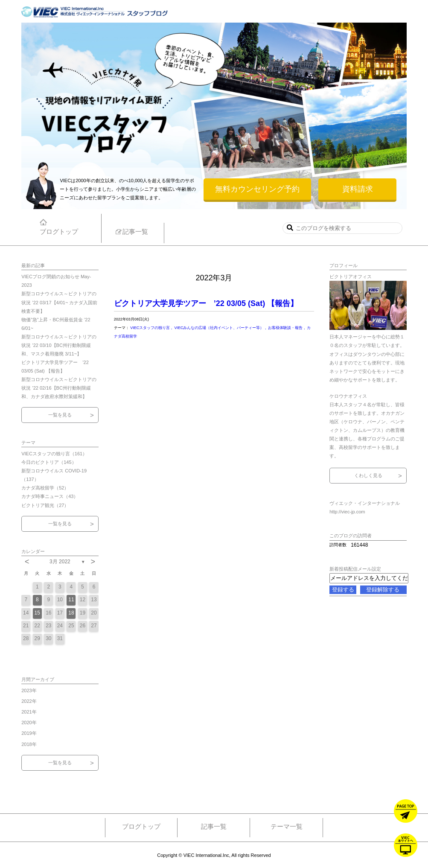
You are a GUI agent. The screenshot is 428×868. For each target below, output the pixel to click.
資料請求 (358, 189)
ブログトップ (141, 826)
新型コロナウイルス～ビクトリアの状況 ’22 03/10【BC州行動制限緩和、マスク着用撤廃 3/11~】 (59, 345)
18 (71, 613)
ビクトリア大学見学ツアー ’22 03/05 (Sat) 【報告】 (206, 303)
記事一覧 (214, 826)
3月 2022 (60, 562)
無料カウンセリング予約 (257, 189)
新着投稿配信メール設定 (355, 569)
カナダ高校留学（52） (45, 488)
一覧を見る (60, 415)
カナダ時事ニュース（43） (50, 496)
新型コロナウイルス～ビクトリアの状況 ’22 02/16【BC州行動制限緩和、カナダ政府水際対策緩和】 (59, 388)
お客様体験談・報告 (286, 328)
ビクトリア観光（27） (45, 505)
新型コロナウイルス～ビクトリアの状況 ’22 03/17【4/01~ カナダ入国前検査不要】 (59, 302)
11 (71, 600)
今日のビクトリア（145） (49, 462)
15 (37, 613)
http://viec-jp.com (347, 512)
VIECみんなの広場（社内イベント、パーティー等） (220, 328)
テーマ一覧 (287, 826)
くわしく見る (368, 475)
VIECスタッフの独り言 (151, 328)
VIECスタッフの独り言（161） (54, 454)
